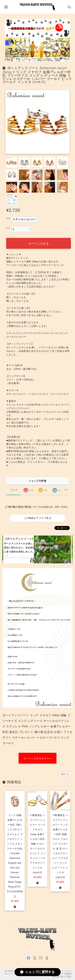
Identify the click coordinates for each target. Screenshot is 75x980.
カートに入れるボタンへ (37, 758)
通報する (65, 774)
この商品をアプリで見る (37, 518)
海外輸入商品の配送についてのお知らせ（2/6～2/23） (38, 507)
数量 (8, 228)
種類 (8, 218)
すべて (14, 490)
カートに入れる (39, 244)
